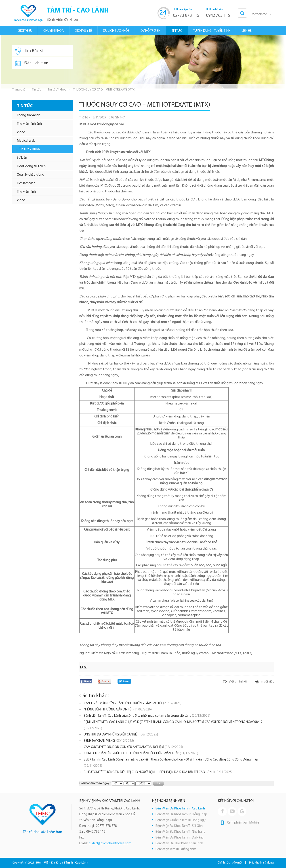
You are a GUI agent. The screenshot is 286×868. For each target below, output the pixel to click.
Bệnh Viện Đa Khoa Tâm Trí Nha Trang (180, 832)
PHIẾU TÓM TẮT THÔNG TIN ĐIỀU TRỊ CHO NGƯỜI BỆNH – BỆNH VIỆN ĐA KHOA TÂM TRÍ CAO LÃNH (158, 772)
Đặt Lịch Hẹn (32, 63)
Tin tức (37, 90)
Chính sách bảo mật (230, 863)
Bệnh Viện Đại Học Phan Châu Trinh (179, 844)
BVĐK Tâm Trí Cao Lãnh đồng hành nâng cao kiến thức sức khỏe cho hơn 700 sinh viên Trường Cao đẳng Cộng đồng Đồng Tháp (171, 763)
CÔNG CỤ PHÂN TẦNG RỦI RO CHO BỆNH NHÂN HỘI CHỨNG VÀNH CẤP (141, 753)
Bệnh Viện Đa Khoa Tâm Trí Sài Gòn (179, 826)
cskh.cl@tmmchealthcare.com (110, 844)
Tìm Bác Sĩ (29, 51)
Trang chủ (19, 90)
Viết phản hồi (238, 682)
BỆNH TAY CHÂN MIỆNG (109, 741)
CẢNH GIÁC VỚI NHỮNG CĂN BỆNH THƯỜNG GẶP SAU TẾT (133, 703)
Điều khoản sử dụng (261, 863)
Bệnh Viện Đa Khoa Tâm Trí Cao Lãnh (180, 809)
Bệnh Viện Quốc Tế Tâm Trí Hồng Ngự (181, 820)
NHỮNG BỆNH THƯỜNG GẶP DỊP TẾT (118, 710)
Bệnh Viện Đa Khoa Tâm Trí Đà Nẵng (180, 838)
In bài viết (267, 682)
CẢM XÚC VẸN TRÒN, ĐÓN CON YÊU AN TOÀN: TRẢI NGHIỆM (133, 747)
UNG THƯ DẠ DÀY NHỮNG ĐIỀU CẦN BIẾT (121, 735)
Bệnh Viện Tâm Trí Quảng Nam (176, 849)
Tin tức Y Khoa (57, 90)
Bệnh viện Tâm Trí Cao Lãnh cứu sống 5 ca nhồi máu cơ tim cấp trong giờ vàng (147, 716)
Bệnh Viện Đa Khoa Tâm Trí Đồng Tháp (181, 814)
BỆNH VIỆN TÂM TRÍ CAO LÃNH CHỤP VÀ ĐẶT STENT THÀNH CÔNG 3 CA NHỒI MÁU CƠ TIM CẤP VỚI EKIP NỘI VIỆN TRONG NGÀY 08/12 (173, 725)
